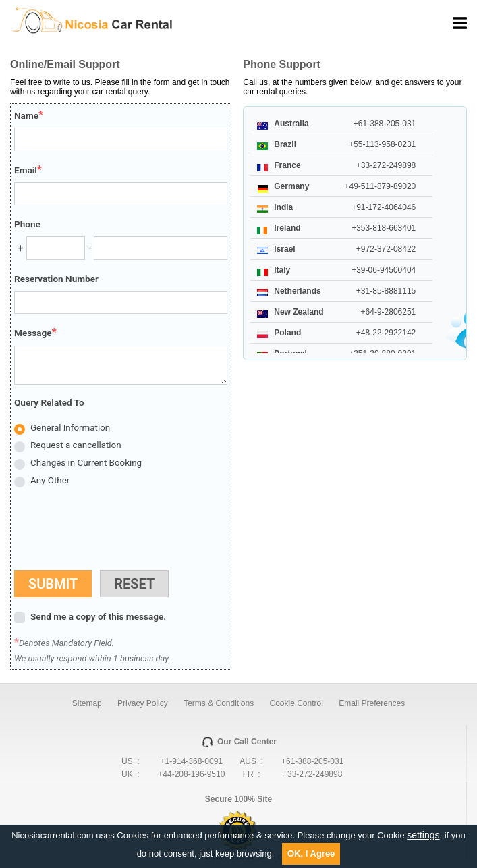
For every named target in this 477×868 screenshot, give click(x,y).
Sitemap (87, 703)
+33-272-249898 (312, 774)
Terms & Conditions (219, 703)
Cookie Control (297, 703)
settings (423, 835)
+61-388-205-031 (312, 761)
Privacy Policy (143, 703)
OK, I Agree (311, 853)
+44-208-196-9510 (191, 774)
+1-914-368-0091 (192, 761)
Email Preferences (372, 703)
